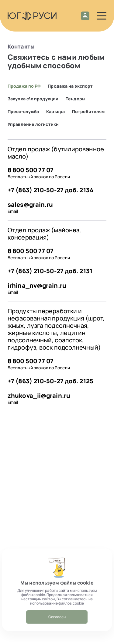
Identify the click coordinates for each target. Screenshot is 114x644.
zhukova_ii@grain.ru (39, 396)
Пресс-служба (23, 112)
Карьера (55, 112)
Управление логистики (33, 124)
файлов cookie (71, 609)
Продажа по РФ (24, 86)
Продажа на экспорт (70, 86)
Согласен (57, 623)
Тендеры (76, 99)
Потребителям (88, 112)
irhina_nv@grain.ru (37, 285)
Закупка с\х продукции (33, 99)
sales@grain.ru (30, 205)
